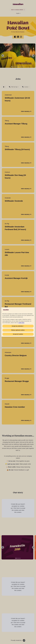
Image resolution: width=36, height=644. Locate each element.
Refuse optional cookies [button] (18, 330)
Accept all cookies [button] (18, 334)
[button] (18, 326)
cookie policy (21, 323)
